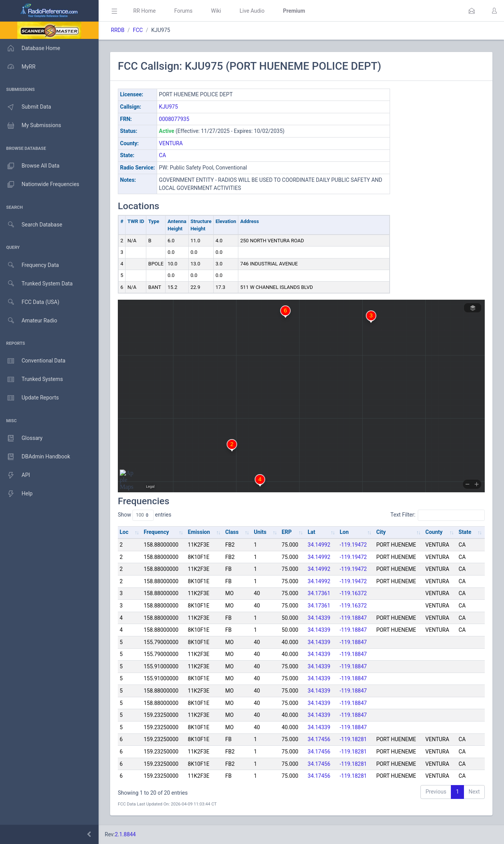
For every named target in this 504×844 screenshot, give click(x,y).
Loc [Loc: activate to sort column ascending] (124, 532)
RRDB (118, 30)
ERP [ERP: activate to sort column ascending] (287, 532)
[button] (472, 11)
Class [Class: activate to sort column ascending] (232, 532)
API (15, 475)
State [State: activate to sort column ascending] (465, 532)
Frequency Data (29, 265)
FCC (138, 30)
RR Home (144, 11)
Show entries (145, 515)
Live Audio (252, 11)
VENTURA (171, 143)
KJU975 (168, 107)
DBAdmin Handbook (35, 457)
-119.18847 (353, 618)
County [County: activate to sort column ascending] (434, 532)
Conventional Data (33, 361)
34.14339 (319, 618)
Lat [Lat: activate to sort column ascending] (311, 532)
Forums (183, 11)
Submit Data (26, 107)
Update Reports (29, 398)
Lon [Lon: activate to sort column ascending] (344, 532)
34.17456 (319, 739)
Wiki (216, 11)
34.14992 (319, 545)
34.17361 (319, 593)
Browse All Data (30, 166)
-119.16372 (353, 593)
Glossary (21, 438)
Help (16, 494)
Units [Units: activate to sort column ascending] (260, 532)
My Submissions (31, 126)
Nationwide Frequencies (40, 185)
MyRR (18, 67)
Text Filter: (438, 515)
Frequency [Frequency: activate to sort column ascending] (156, 532)
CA (162, 155)
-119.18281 (353, 739)
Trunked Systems (31, 379)
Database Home (30, 48)
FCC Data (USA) (30, 302)
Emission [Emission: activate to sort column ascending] (199, 532)
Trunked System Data (36, 284)
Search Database (31, 225)
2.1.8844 (125, 834)
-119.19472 (353, 545)
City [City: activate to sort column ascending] (381, 532)
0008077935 (174, 119)
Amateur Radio (29, 321)
